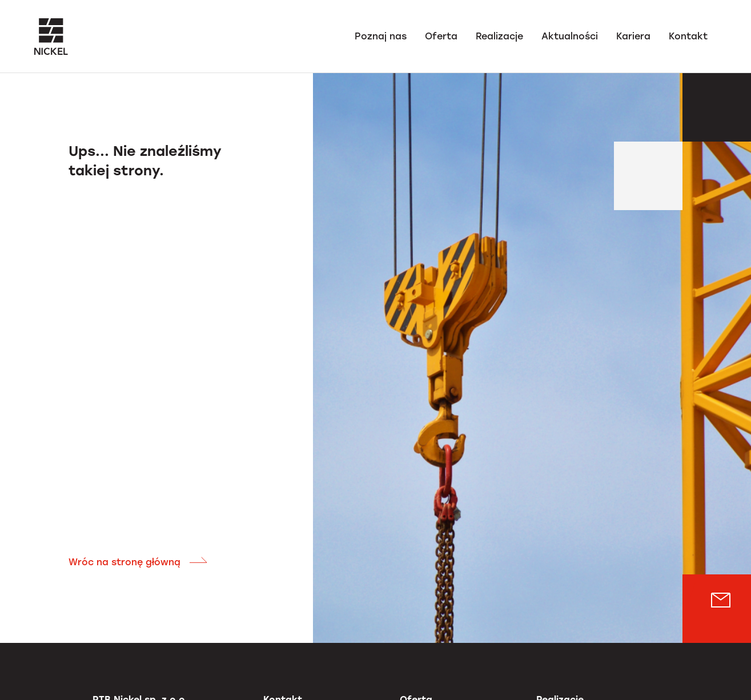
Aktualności (570, 36)
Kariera (633, 36)
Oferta (441, 36)
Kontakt (688, 36)
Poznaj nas (381, 36)
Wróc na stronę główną (138, 562)
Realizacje (499, 36)
